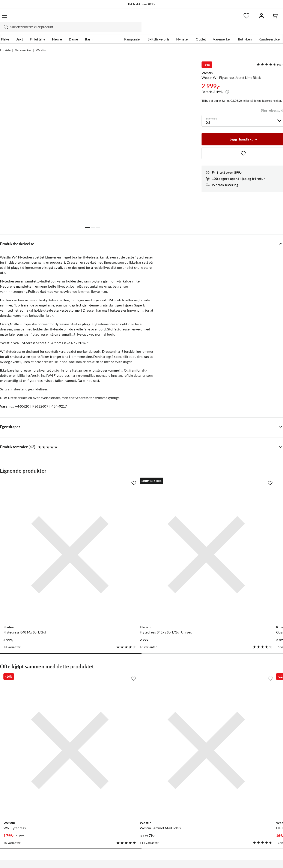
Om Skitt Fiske (129, 762)
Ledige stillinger (130, 769)
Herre (56, 30)
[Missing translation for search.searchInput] (69, 18)
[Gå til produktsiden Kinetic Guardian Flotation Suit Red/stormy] (178, 536)
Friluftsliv (37, 30)
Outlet (201, 30)
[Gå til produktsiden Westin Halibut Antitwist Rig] (178, 666)
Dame (73, 30)
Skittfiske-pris (159, 30)
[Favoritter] (241, 18)
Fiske (4, 30)
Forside (5, 42)
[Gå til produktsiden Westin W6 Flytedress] (32, 666)
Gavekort (7, 783)
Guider (5, 769)
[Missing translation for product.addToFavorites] (60, 500)
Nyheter (183, 30)
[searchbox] (140, 18)
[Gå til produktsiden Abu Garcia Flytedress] (251, 536)
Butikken (245, 30)
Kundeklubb (127, 810)
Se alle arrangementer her (138, 783)
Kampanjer (133, 30)
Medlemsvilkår (129, 817)
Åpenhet (125, 803)
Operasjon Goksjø (132, 789)
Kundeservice (269, 30)
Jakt (19, 30)
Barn (88, 30)
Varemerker (222, 30)
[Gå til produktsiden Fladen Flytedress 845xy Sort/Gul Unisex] (105, 536)
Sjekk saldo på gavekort (18, 789)
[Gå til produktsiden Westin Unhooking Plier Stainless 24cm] (251, 666)
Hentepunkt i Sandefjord (19, 776)
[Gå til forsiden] (19, 18)
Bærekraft (126, 796)
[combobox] (136, 18)
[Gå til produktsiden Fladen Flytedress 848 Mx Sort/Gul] (32, 536)
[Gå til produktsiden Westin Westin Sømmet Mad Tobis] (105, 666)
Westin (41, 42)
